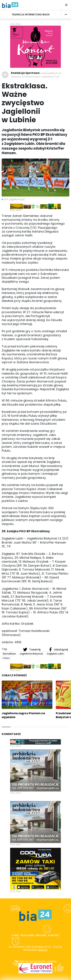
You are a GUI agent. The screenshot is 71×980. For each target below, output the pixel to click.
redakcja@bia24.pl (51, 73)
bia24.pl (43, 950)
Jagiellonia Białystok (31, 654)
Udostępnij (58, 649)
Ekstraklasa (9, 654)
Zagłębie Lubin (55, 654)
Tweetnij (32, 649)
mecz (6, 658)
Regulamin (27, 935)
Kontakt (54, 935)
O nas (15, 935)
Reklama (41, 935)
